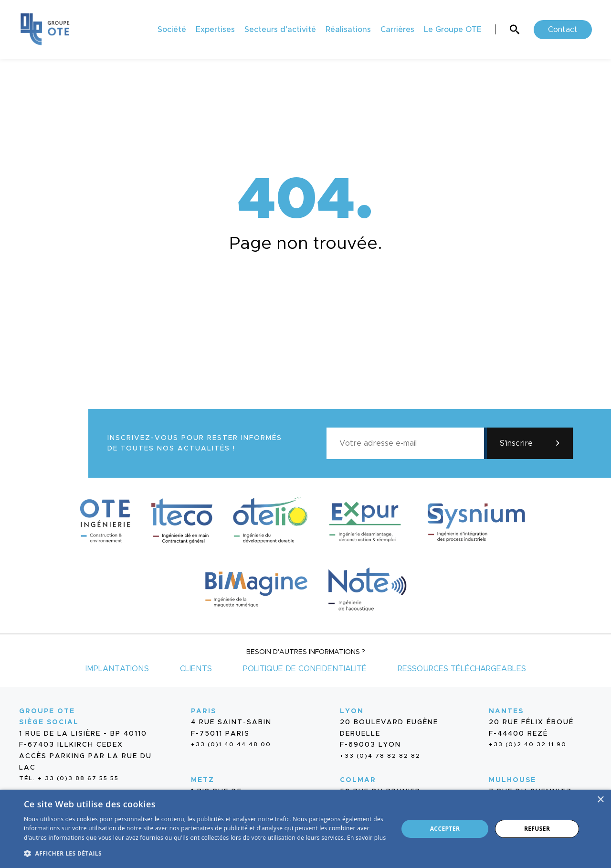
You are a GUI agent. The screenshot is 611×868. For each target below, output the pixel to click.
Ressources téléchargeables (462, 669)
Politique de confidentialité (305, 669)
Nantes (506, 711)
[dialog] (305, 829)
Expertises (215, 30)
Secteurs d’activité (280, 30)
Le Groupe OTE (453, 30)
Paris (204, 711)
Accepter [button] (445, 829)
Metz (203, 780)
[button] (205, 852)
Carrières (397, 30)
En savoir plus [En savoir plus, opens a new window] (366, 838)
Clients (196, 669)
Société (172, 30)
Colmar (358, 780)
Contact (563, 30)
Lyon (352, 711)
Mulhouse (512, 780)
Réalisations (348, 30)
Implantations (117, 669)
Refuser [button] (537, 829)
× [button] (600, 800)
